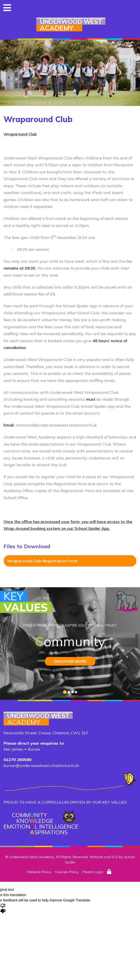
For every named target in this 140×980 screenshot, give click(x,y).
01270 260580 (17, 760)
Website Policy (39, 872)
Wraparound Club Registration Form (42, 561)
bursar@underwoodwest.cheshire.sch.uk (41, 766)
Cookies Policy (67, 872)
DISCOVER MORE (70, 661)
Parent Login (93, 872)
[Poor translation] (3, 908)
